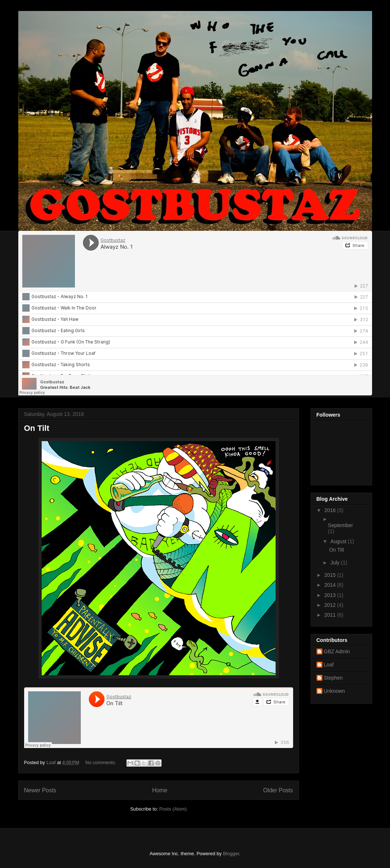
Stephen (333, 678)
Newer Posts (40, 790)
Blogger (231, 854)
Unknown (334, 691)
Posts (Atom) (173, 809)
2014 (331, 585)
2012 (331, 605)
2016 (331, 510)
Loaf (329, 665)
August (339, 541)
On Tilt (37, 428)
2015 (331, 575)
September (340, 525)
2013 (331, 595)
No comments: (101, 762)
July (336, 563)
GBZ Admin (337, 651)
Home (160, 790)
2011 (331, 615)
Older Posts (278, 790)
